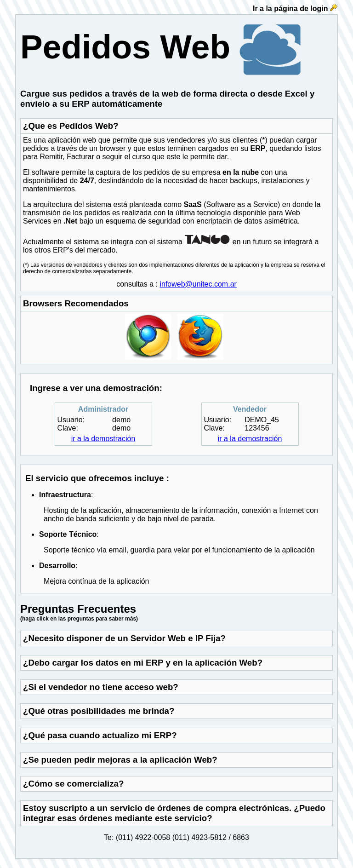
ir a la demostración (103, 439)
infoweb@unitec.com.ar (198, 284)
